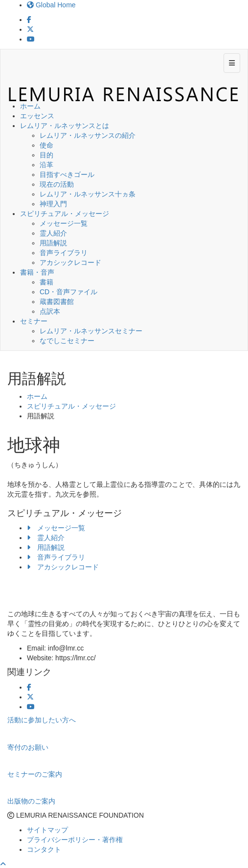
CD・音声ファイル (68, 292)
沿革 (46, 165)
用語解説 (53, 243)
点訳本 (50, 311)
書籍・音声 (37, 272)
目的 (46, 155)
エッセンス (37, 116)
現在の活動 (57, 184)
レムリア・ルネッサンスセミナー (91, 331)
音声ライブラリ (64, 253)
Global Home (51, 5)
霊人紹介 (53, 233)
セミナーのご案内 (35, 774)
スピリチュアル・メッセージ (65, 214)
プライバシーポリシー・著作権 (75, 840)
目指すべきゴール (67, 174)
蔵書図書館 (57, 302)
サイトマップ (47, 830)
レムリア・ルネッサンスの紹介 (88, 135)
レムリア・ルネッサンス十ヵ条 (88, 194)
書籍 (46, 282)
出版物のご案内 (31, 801)
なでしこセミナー (67, 341)
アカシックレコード (70, 262)
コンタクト (44, 849)
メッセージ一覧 (64, 223)
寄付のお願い (28, 747)
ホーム (30, 106)
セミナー (34, 321)
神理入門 (53, 204)
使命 (46, 145)
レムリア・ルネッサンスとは (65, 126)
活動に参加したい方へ (42, 720)
